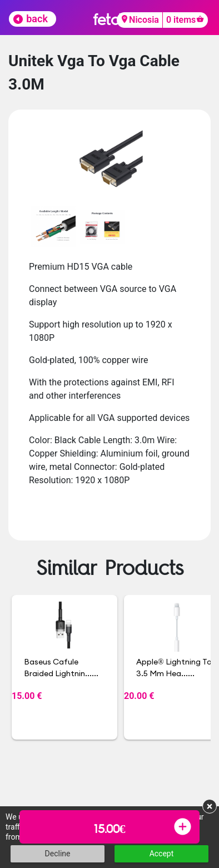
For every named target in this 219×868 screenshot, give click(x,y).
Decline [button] (58, 854)
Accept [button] (162, 854)
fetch (110, 19)
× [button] (210, 806)
